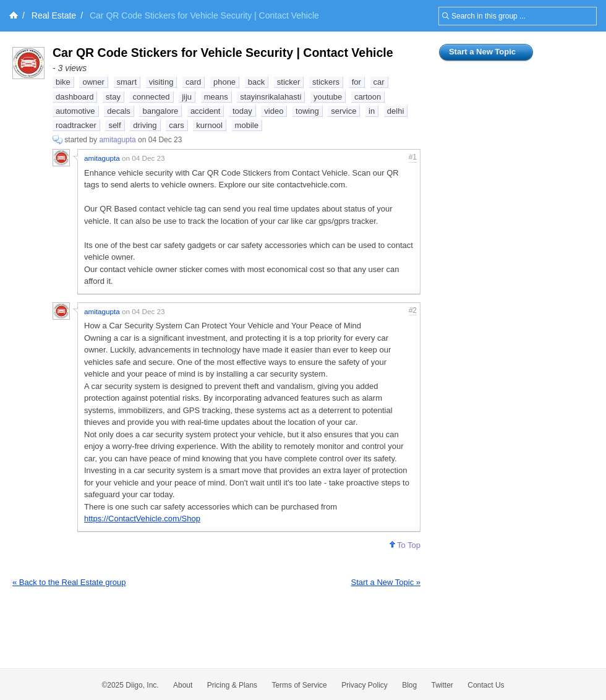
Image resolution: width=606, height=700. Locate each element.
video (274, 111)
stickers (326, 82)
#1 (413, 157)
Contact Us (486, 685)
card (193, 82)
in (372, 111)
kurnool (209, 125)
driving (145, 125)
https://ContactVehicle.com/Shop (142, 519)
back (256, 82)
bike (63, 82)
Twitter (442, 685)
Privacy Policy (365, 685)
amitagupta (117, 140)
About (183, 685)
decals (119, 111)
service (344, 111)
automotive (75, 111)
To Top (405, 545)
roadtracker (76, 125)
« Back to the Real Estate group (69, 582)
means (216, 97)
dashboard (75, 97)
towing (307, 111)
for (356, 82)
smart (127, 82)
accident (205, 111)
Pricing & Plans (232, 685)
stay (113, 97)
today (242, 111)
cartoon (368, 97)
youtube (328, 97)
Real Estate (54, 15)
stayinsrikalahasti (271, 97)
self (114, 125)
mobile (247, 125)
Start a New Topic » (386, 582)
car (379, 82)
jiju (187, 97)
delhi (395, 111)
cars (177, 125)
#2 (413, 310)
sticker (289, 82)
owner (93, 82)
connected (151, 97)
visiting (161, 82)
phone (224, 82)
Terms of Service (299, 685)
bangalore (160, 111)
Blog (409, 685)
